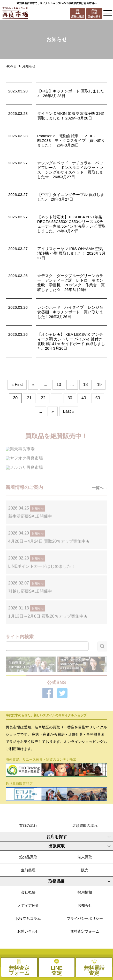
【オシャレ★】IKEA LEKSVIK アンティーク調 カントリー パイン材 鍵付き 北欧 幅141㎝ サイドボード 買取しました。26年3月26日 (71, 341)
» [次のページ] (53, 411)
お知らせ (85, 905)
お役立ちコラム (28, 918)
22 (43, 398)
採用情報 (85, 892)
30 (70, 398)
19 (99, 385)
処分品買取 (28, 857)
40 (84, 398)
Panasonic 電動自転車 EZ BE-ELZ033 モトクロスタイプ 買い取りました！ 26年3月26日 (71, 140)
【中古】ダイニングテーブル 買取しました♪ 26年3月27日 (71, 197)
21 (29, 398)
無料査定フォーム (85, 931)
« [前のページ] (33, 385)
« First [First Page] (17, 385)
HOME (11, 66)
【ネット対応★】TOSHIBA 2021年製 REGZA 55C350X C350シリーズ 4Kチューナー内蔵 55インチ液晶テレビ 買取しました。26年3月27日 (71, 224)
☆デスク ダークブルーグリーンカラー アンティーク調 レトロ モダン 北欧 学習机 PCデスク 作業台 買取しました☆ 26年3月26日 (72, 283)
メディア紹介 (28, 905)
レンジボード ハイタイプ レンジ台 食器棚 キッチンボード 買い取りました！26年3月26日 (72, 312)
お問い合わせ (28, 931)
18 (86, 385)
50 (98, 398)
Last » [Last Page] (69, 411)
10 (59, 385)
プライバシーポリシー (85, 918)
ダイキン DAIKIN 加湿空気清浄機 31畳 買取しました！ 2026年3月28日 (71, 116)
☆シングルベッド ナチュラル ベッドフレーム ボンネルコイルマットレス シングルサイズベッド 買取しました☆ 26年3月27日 (70, 170)
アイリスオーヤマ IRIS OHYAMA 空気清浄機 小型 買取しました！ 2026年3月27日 (71, 253)
